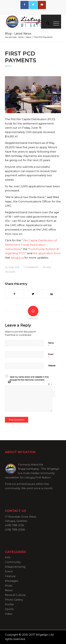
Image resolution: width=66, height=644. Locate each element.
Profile (9, 604)
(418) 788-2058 (15, 530)
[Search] (46, 23)
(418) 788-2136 (14, 525)
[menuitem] (46, 23)
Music (9, 586)
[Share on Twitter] (33, 294)
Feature (10, 576)
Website (52, 366)
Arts (8, 557)
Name (51, 344)
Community (13, 562)
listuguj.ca (17, 258)
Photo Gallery (14, 600)
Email (51, 356)
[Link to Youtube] (42, 5)
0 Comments (31, 267)
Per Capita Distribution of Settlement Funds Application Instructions (31, 245)
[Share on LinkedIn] (52, 294)
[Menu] (54, 23)
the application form (47, 253)
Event (9, 571)
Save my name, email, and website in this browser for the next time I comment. (29, 378)
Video (9, 614)
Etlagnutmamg (15, 567)
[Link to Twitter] (33, 5)
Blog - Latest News (18, 34)
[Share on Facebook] (14, 294)
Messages (12, 581)
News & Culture (15, 595)
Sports (9, 609)
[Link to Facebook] (25, 5)
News (8, 66)
